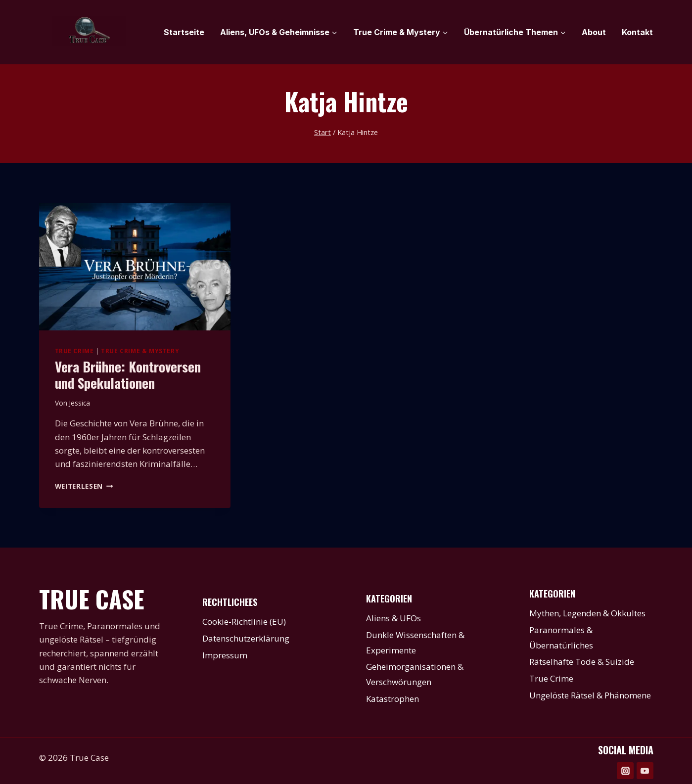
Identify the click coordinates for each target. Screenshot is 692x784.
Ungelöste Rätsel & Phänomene (590, 695)
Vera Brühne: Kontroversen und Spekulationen (128, 374)
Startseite (184, 32)
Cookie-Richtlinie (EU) (244, 622)
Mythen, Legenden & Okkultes (587, 613)
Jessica (79, 403)
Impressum (225, 655)
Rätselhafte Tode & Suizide (582, 662)
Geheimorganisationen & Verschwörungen (415, 674)
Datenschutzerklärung (246, 638)
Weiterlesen (84, 486)
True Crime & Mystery (140, 351)
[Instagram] (625, 771)
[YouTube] (645, 771)
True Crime (74, 351)
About (594, 32)
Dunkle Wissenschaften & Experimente (415, 643)
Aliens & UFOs (393, 618)
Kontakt (637, 32)
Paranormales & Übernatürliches (561, 638)
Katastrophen (392, 699)
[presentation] (135, 267)
